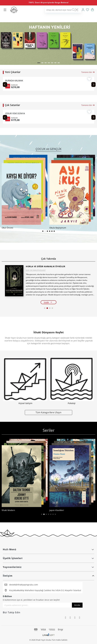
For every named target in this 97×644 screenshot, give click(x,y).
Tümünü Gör (88, 72)
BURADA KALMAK (15, 81)
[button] (39, 63)
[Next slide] (93, 85)
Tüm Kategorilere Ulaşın (48, 412)
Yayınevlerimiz (48, 567)
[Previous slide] (5, 85)
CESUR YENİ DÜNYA (17, 113)
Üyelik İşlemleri (48, 558)
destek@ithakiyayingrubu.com (24, 585)
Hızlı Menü (48, 549)
